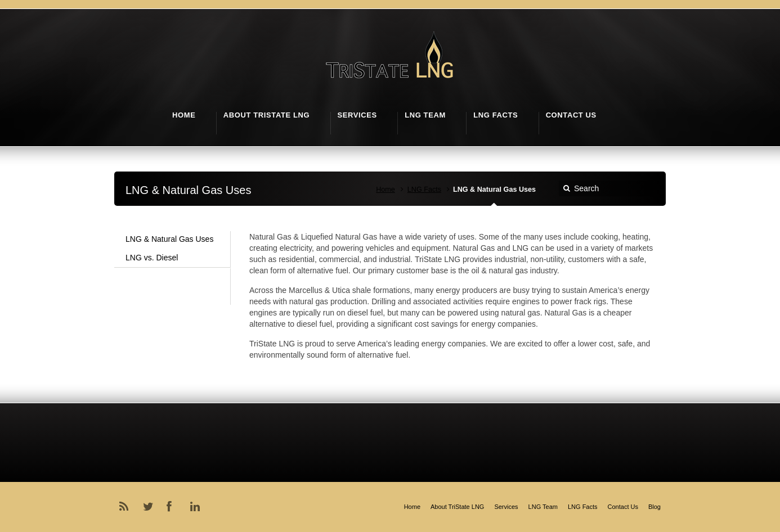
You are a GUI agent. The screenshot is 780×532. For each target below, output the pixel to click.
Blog (655, 507)
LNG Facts (424, 190)
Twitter (150, 507)
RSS (126, 507)
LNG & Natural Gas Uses (169, 239)
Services (506, 507)
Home (385, 190)
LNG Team (543, 507)
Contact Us (623, 507)
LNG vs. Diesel (152, 258)
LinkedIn (197, 507)
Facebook (173, 507)
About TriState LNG (457, 507)
